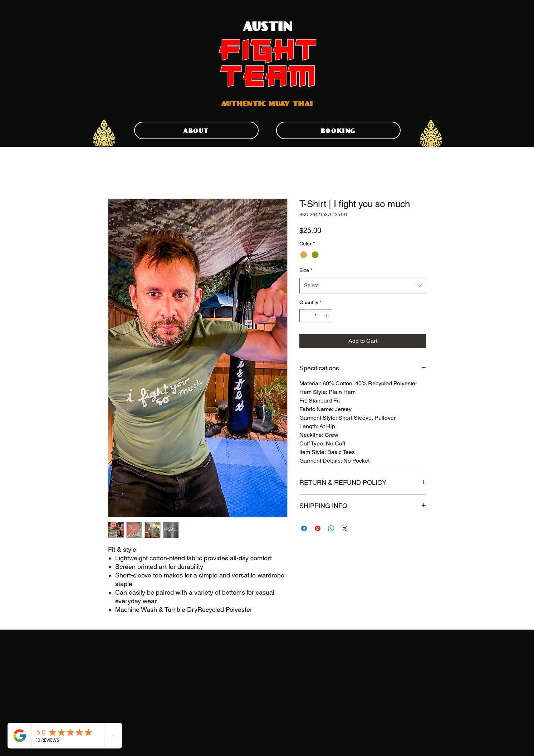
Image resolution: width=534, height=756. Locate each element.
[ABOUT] (196, 130)
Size (306, 270)
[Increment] (327, 316)
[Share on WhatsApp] (331, 528)
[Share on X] (345, 528)
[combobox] (363, 286)
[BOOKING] (338, 130)
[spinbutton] (316, 316)
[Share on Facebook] (304, 528)
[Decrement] (305, 316)
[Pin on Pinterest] (318, 528)
